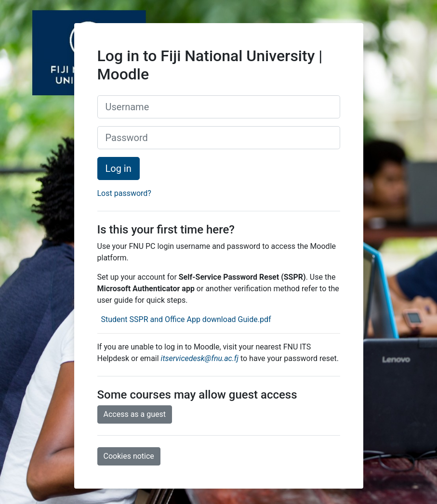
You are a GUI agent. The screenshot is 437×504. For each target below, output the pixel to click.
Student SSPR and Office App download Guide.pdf (185, 319)
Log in (119, 168)
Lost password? (124, 193)
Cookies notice (129, 456)
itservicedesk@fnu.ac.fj (200, 358)
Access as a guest (135, 414)
